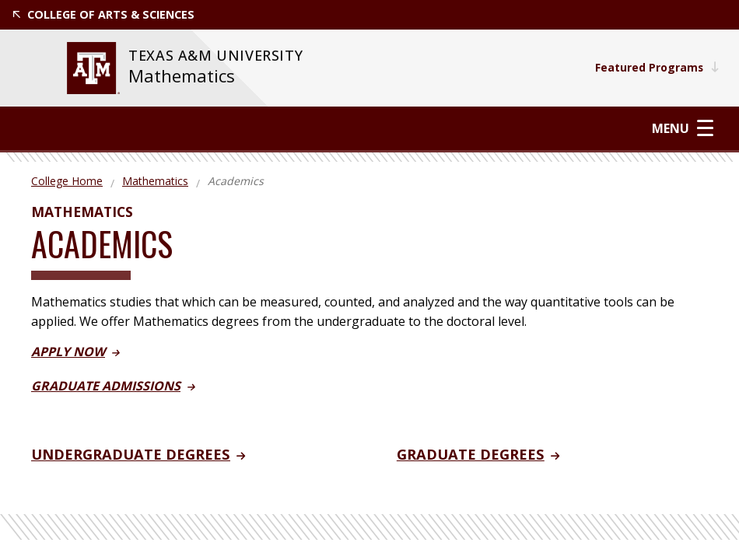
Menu (683, 128)
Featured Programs (656, 67)
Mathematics (182, 76)
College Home (67, 181)
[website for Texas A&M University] (93, 68)
